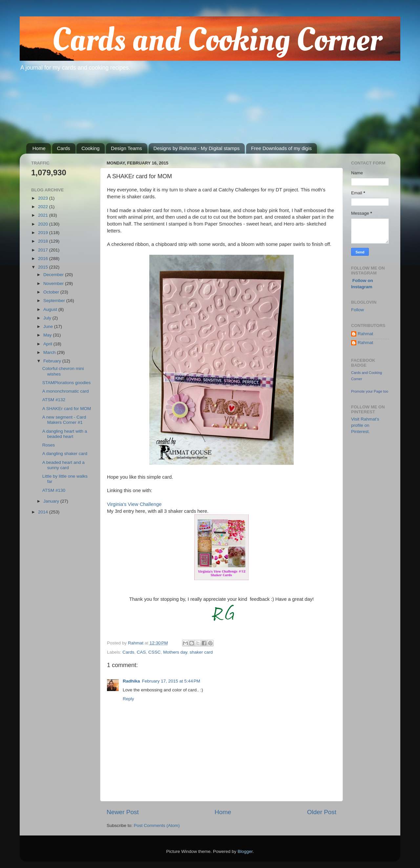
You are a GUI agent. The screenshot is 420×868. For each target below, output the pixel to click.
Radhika (131, 681)
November (54, 283)
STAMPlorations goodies (67, 383)
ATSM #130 (54, 490)
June (49, 326)
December (54, 275)
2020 (44, 224)
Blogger (245, 851)
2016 (44, 259)
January (52, 501)
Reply (128, 699)
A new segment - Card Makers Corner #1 (64, 420)
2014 (44, 512)
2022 (44, 207)
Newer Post (123, 812)
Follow (357, 310)
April (48, 344)
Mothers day (175, 652)
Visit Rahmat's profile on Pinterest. (365, 425)
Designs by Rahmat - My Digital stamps (197, 148)
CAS (141, 652)
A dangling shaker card (65, 454)
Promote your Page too (370, 391)
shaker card (201, 652)
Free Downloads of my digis (281, 148)
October (52, 292)
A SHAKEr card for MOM (67, 409)
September (55, 301)
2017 (44, 250)
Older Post (322, 812)
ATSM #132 (54, 400)
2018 (44, 241)
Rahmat (365, 334)
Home (39, 148)
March (50, 352)
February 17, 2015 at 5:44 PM (171, 681)
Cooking (90, 148)
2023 (44, 198)
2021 (44, 215)
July (48, 318)
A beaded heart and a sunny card (63, 465)
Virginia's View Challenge (134, 504)
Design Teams (126, 148)
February (53, 361)
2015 (44, 267)
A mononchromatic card (66, 391)
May (48, 335)
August (51, 309)
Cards (64, 148)
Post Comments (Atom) (157, 825)
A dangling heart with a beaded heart (65, 434)
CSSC (155, 652)
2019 (44, 233)
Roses (49, 445)
